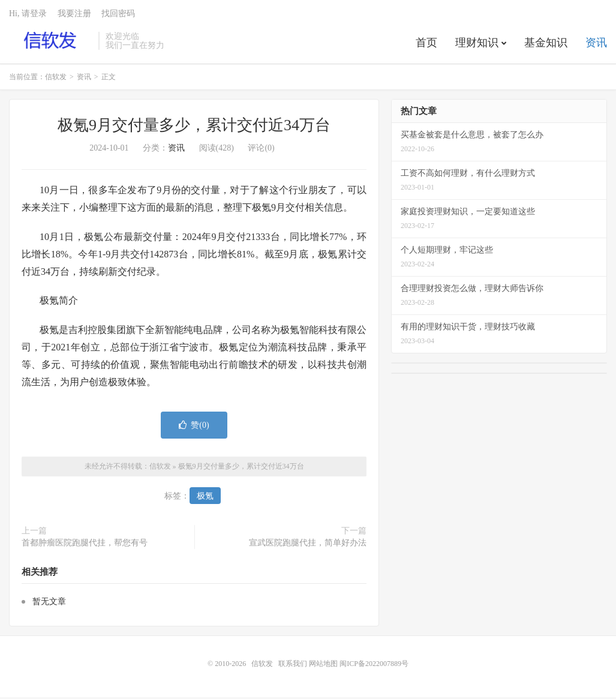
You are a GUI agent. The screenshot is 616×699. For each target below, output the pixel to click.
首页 (426, 44)
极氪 (205, 498)
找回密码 (118, 15)
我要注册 (74, 15)
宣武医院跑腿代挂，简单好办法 (308, 545)
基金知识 (546, 44)
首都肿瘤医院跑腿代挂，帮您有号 (85, 545)
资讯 (596, 44)
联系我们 (294, 665)
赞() (194, 427)
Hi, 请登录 (28, 15)
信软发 (51, 43)
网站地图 (323, 665)
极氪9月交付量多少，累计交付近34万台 (194, 127)
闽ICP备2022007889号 (374, 665)
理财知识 (477, 44)
